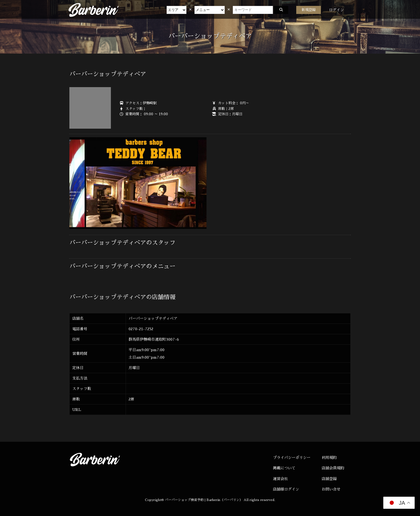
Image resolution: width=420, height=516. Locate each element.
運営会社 (280, 479)
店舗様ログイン (286, 489)
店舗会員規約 (333, 468)
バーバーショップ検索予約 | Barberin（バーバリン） (204, 500)
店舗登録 (329, 479)
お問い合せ (331, 489)
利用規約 (329, 458)
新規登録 (309, 10)
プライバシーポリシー (292, 458)
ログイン (336, 10)
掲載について (284, 468)
